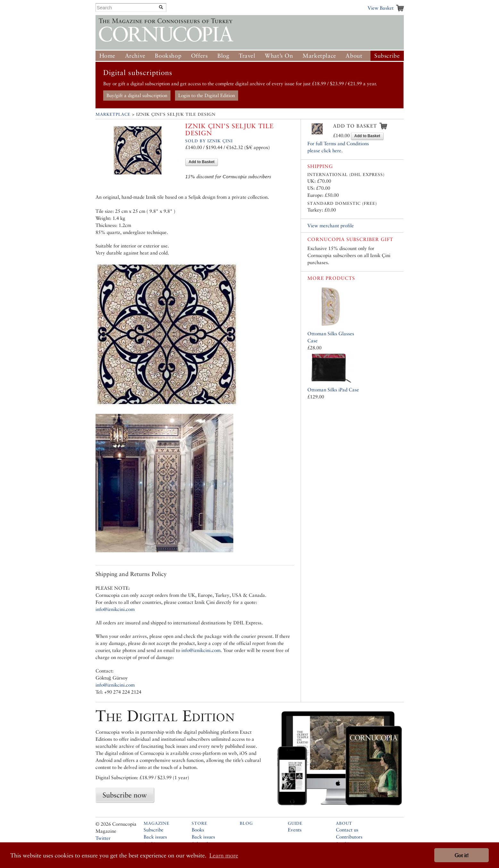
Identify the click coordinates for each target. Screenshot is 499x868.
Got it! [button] (462, 855)
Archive (135, 56)
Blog (223, 56)
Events (295, 830)
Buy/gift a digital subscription (137, 95)
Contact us (347, 830)
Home (107, 56)
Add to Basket (202, 162)
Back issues (155, 837)
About (354, 56)
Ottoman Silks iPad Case (333, 390)
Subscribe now (125, 795)
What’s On (279, 56)
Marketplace (319, 56)
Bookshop (168, 56)
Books (198, 830)
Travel (247, 56)
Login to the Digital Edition (207, 95)
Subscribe (387, 56)
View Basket (381, 8)
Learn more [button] (224, 855)
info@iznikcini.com (115, 609)
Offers (200, 56)
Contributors (349, 837)
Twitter (103, 838)
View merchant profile (331, 225)
